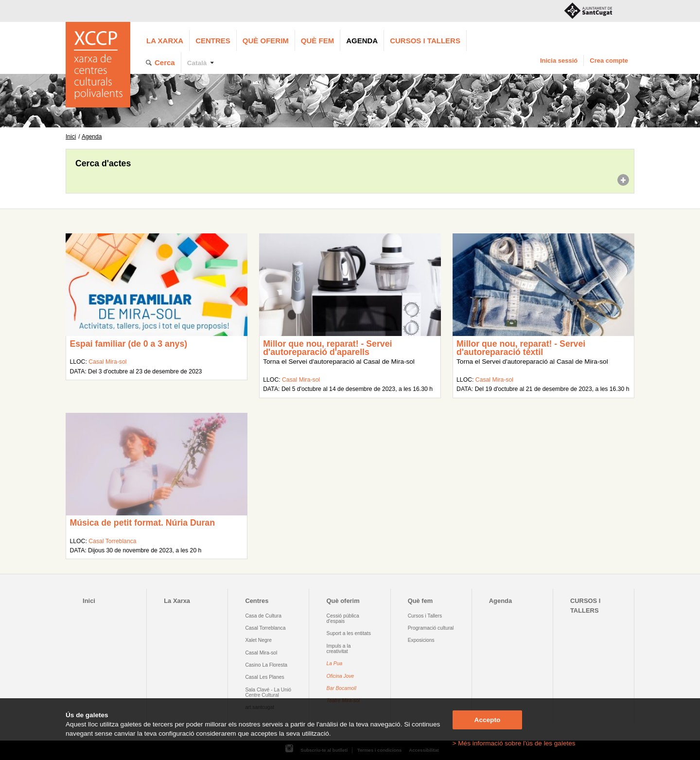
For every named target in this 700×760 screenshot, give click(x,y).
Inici (71, 137)
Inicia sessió (559, 61)
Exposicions (421, 640)
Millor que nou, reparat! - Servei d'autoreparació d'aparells (327, 348)
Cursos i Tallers (425, 616)
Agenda (362, 41)
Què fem (317, 41)
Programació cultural (431, 628)
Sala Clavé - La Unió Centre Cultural (268, 692)
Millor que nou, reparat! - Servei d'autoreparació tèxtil (521, 348)
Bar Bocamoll (341, 688)
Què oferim (266, 41)
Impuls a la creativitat (339, 649)
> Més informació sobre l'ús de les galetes (514, 743)
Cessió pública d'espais (343, 619)
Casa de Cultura (263, 616)
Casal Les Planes (264, 677)
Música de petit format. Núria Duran (142, 523)
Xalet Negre (258, 640)
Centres (213, 41)
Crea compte (609, 61)
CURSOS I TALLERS (425, 41)
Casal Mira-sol (107, 362)
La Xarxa (165, 41)
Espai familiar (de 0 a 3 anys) (128, 344)
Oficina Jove (341, 676)
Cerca (165, 62)
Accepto (488, 720)
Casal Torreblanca (112, 541)
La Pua (335, 663)
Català (197, 63)
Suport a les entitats (349, 633)
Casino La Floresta (266, 665)
